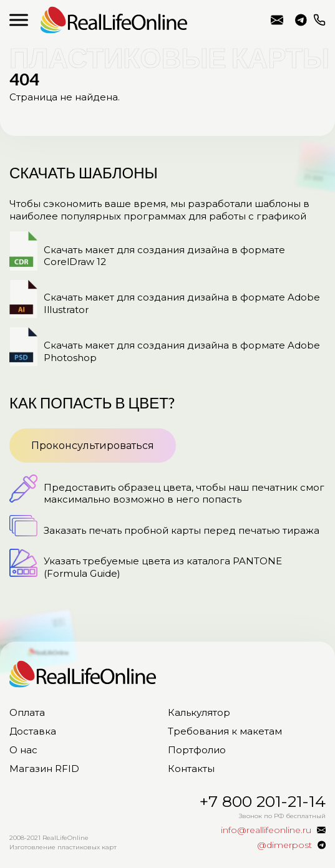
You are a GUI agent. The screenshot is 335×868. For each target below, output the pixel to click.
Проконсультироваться (93, 446)
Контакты (191, 769)
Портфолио (197, 750)
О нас (23, 750)
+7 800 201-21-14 (319, 20)
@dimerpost (301, 20)
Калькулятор (199, 712)
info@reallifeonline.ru (277, 20)
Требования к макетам (225, 731)
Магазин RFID (44, 769)
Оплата (27, 712)
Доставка (33, 731)
